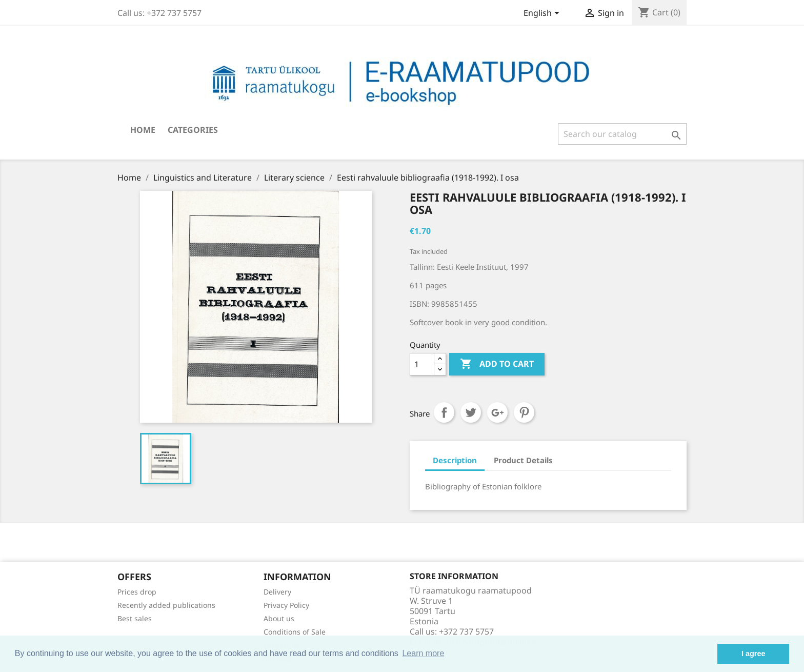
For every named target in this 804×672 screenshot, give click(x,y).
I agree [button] (753, 654)
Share (444, 412)
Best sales (135, 618)
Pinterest (524, 412)
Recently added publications (166, 605)
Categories (193, 130)
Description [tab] (455, 460)
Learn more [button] (423, 653)
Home (143, 130)
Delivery (277, 592)
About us (279, 618)
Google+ (497, 412)
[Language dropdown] (543, 14)
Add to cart (497, 364)
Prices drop (137, 592)
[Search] (622, 134)
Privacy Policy (286, 605)
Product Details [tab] (523, 460)
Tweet (471, 412)
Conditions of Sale (295, 632)
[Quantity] (422, 364)
